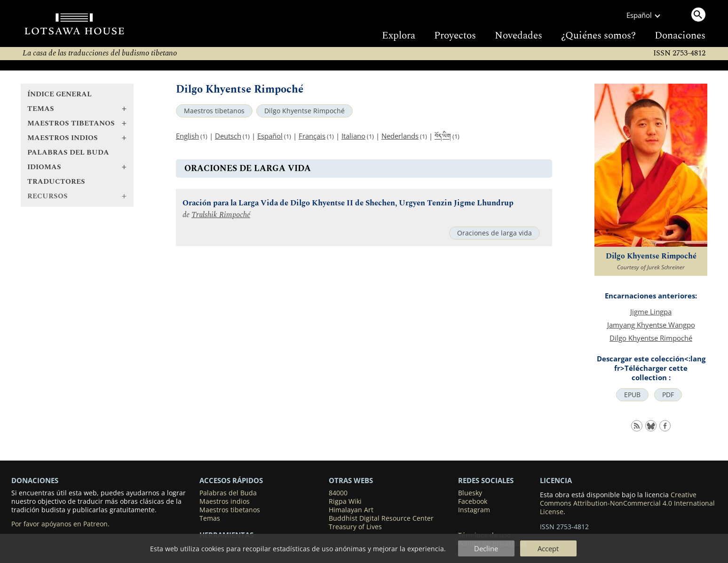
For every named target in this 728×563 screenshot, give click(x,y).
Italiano (353, 136)
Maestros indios (225, 501)
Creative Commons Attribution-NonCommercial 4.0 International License (627, 503)
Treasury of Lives (355, 527)
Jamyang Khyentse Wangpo (651, 325)
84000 (338, 493)
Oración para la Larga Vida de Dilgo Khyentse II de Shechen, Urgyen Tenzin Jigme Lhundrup (348, 203)
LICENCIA (556, 480)
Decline (486, 548)
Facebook (473, 501)
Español (270, 136)
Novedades (518, 36)
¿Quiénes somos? (598, 36)
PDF (668, 395)
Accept (548, 548)
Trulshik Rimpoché (221, 215)
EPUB (632, 395)
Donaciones (680, 36)
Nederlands (400, 136)
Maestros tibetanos (214, 111)
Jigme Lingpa (651, 312)
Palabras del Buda (68, 152)
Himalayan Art (351, 510)
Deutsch (228, 136)
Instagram (474, 510)
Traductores (56, 182)
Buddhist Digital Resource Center (381, 518)
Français (312, 136)
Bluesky (470, 493)
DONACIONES (35, 480)
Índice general (59, 94)
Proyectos (455, 36)
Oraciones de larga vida (495, 233)
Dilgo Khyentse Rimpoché (305, 111)
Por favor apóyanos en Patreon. (60, 524)
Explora (399, 36)
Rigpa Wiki (345, 501)
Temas (210, 518)
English (187, 136)
